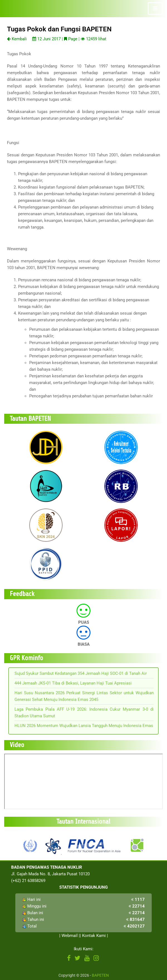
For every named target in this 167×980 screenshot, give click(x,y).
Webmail (70, 936)
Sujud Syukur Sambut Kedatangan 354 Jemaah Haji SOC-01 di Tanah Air (81, 673)
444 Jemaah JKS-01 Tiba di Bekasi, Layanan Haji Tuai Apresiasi (73, 683)
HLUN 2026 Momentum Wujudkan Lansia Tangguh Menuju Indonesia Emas (84, 726)
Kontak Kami (94, 936)
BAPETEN (100, 975)
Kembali (17, 39)
